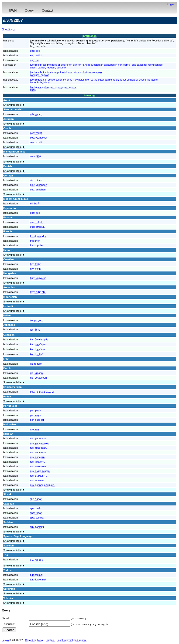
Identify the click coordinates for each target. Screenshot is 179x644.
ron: (35, 429)
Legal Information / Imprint (72, 640)
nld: (36, 373)
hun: (38, 278)
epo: (35, 213)
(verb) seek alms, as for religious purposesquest (54, 88)
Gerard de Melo (34, 640)
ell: (35, 203)
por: (35, 410)
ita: (37, 320)
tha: (36, 560)
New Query (8, 29)
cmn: (36, 156)
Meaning (90, 95)
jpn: (35, 330)
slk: (36, 499)
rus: (38, 438)
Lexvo (5, 640)
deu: (36, 180)
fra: (38, 236)
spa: (36, 508)
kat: (39, 339)
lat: (36, 364)
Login (170, 4)
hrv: (36, 264)
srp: (37, 527)
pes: (42, 392)
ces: (36, 133)
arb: (36, 114)
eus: (37, 222)
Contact (48, 10)
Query (29, 10)
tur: (37, 575)
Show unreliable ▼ (14, 105)
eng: (35, 51)
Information (90, 36)
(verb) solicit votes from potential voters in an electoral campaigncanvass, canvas (67, 74)
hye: (38, 292)
